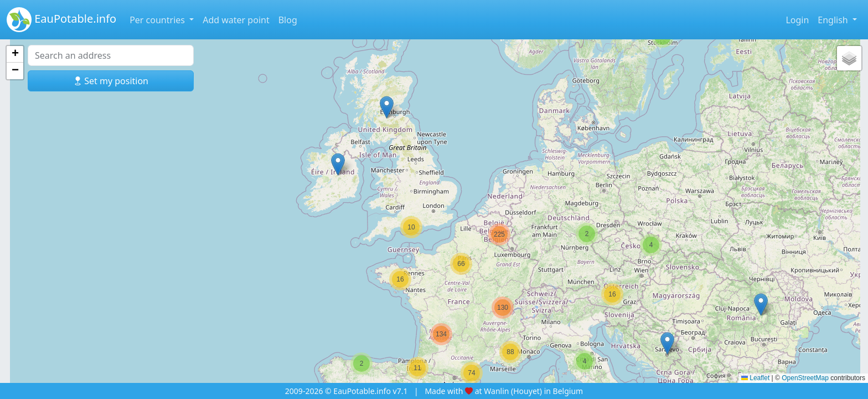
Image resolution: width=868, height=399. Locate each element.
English (834, 20)
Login (797, 20)
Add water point (236, 20)
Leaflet (755, 378)
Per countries (158, 20)
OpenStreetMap (805, 378)
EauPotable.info (61, 20)
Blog (288, 20)
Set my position (111, 81)
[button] (361, 364)
